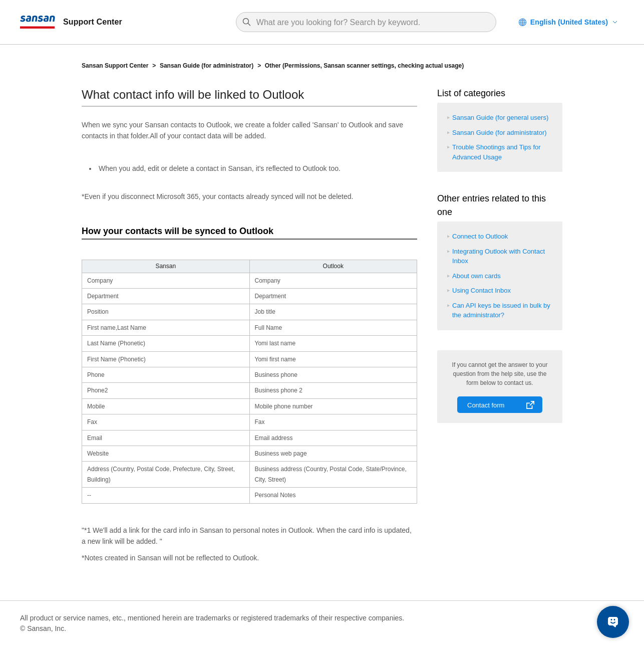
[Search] (371, 23)
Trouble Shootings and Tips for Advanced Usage (497, 152)
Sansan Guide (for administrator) (207, 66)
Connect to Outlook (480, 236)
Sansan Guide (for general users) (500, 118)
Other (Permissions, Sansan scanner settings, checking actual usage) (364, 66)
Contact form (486, 405)
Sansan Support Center (115, 66)
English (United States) (569, 22)
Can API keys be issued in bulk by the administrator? (501, 310)
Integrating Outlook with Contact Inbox (499, 256)
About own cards (476, 276)
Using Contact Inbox (481, 290)
